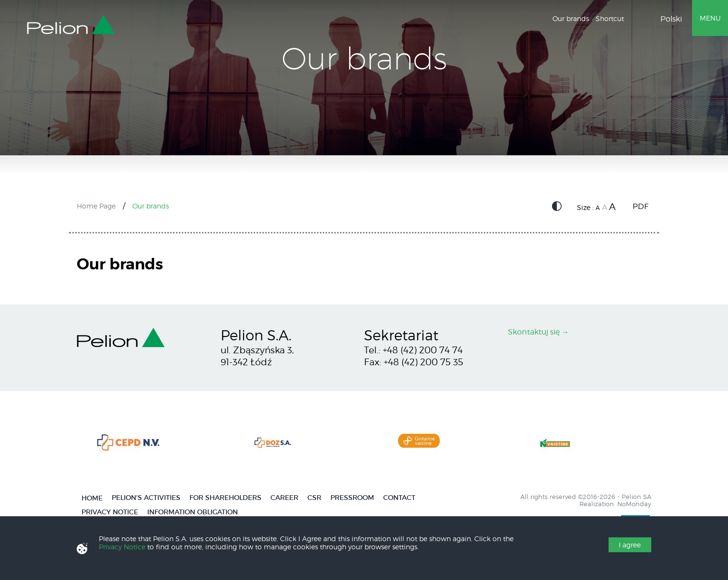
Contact (399, 498)
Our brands (571, 18)
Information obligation (193, 512)
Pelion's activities (146, 498)
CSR (314, 498)
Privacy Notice (110, 512)
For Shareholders (225, 498)
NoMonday (634, 504)
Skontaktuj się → (539, 332)
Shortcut (610, 18)
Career (284, 498)
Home (92, 498)
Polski (671, 19)
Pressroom (352, 498)
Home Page (96, 206)
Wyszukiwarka (636, 20)
